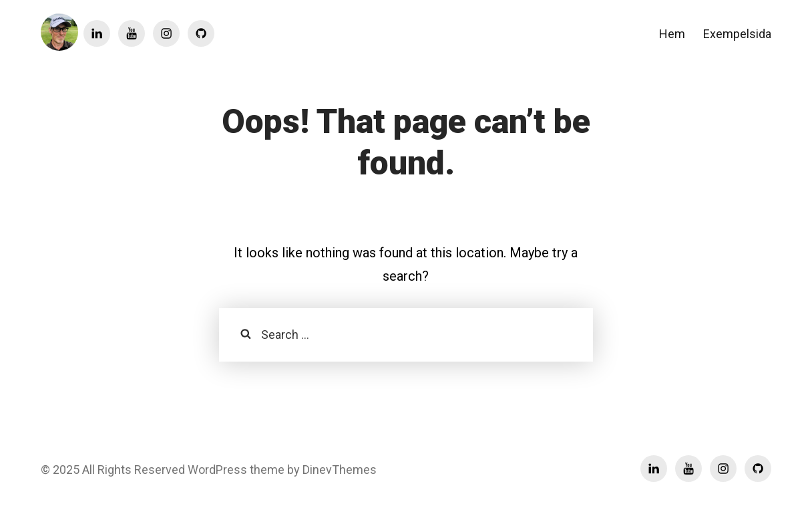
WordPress (216, 470)
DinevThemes (338, 470)
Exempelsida (737, 34)
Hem (672, 34)
